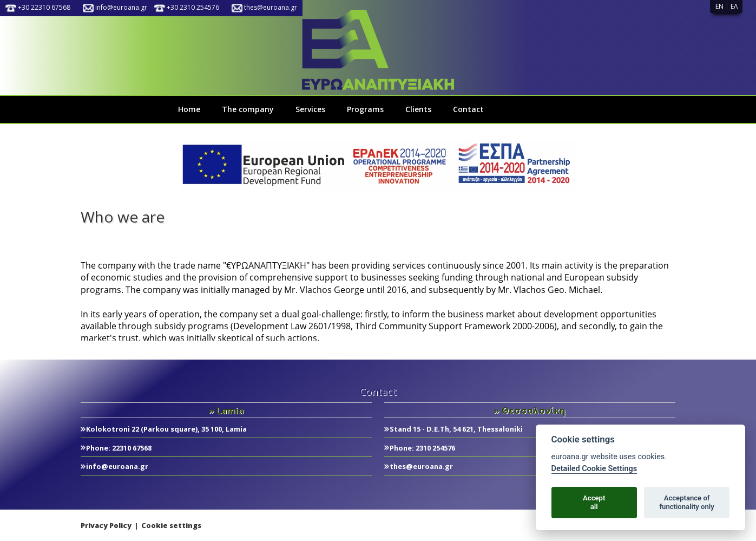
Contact (468, 109)
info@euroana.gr (121, 7)
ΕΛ (734, 6)
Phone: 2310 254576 (422, 448)
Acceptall (594, 502)
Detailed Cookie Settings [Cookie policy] (594, 469)
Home (189, 109)
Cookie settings (171, 525)
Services (310, 109)
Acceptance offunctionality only (686, 502)
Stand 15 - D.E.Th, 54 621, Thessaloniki (456, 429)
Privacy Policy (106, 525)
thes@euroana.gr (271, 7)
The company (248, 109)
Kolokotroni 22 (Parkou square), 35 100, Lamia (166, 429)
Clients (418, 109)
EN (719, 6)
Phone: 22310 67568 (119, 448)
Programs (365, 109)
